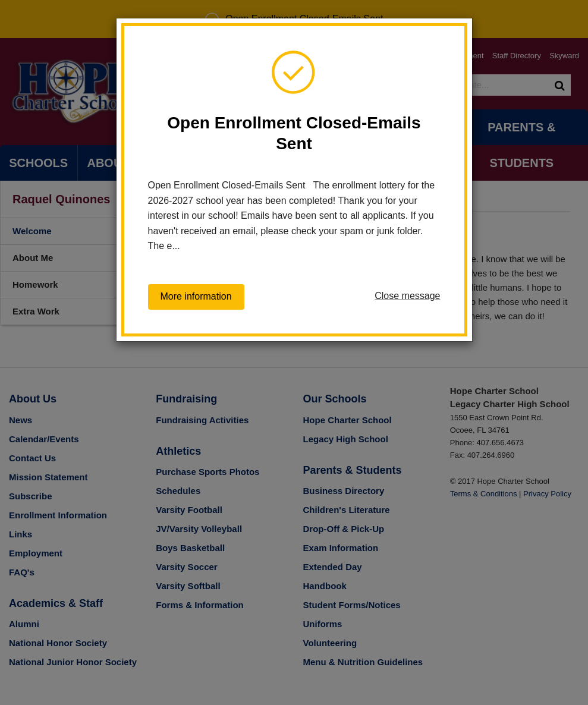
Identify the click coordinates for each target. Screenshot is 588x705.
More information (196, 296)
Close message (407, 296)
